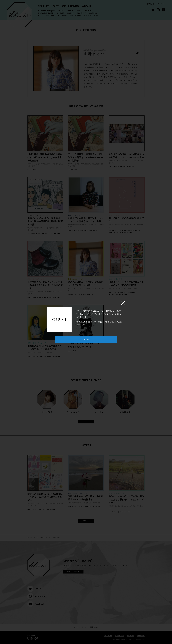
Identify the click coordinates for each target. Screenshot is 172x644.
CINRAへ (86, 339)
